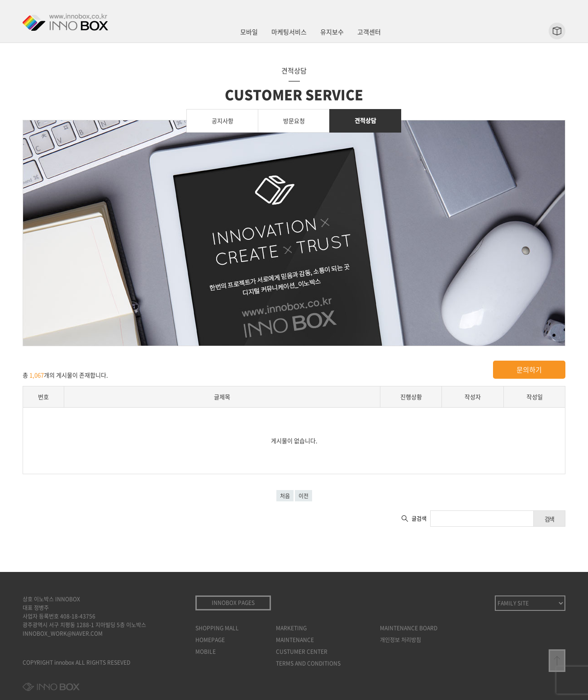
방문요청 (294, 121)
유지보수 (332, 32)
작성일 (535, 397)
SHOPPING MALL (217, 628)
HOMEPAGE (210, 640)
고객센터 (369, 32)
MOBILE (206, 652)
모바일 (249, 32)
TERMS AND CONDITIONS (308, 663)
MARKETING (291, 628)
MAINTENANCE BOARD (409, 628)
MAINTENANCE (295, 640)
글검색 (419, 519)
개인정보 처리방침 (401, 640)
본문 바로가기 (0, 0)
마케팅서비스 (289, 32)
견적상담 (365, 120)
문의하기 (529, 370)
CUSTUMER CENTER (302, 652)
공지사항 (223, 121)
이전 (303, 496)
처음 (285, 496)
